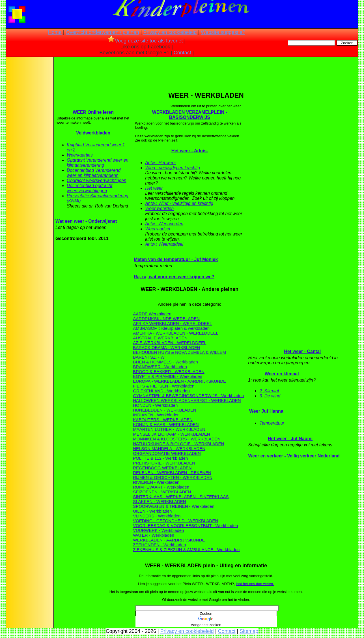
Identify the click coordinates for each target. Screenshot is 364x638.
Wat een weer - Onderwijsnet (86, 221)
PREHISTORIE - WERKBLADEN (164, 463)
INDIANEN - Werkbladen (156, 415)
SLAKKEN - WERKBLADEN (160, 501)
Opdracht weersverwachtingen (97, 180)
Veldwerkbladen (93, 133)
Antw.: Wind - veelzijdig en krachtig (179, 203)
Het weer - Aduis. (190, 151)
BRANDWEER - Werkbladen (160, 367)
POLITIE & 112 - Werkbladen (160, 458)
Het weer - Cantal (302, 351)
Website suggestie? (223, 32)
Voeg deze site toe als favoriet (145, 41)
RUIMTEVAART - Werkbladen (161, 487)
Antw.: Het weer (161, 163)
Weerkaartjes (80, 155)
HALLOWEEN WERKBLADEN (162, 400)
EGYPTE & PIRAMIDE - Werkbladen (168, 376)
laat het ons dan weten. (255, 584)
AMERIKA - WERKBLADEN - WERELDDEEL (176, 333)
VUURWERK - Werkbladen (158, 530)
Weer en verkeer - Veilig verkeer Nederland (294, 456)
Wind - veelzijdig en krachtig (173, 168)
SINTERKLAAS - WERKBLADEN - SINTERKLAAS (181, 497)
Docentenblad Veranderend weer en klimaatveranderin (94, 173)
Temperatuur (272, 423)
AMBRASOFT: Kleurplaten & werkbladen (171, 328)
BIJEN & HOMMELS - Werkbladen (165, 362)
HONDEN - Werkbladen (155, 405)
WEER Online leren (93, 112)
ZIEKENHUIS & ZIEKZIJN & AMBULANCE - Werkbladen (186, 550)
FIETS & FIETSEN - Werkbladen (164, 386)
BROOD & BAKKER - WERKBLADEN (169, 372)
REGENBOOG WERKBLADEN (162, 468)
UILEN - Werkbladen (152, 511)
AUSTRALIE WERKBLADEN (160, 338)
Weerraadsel (158, 229)
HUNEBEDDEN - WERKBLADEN (164, 410)
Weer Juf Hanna (266, 411)
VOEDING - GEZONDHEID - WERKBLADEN (175, 521)
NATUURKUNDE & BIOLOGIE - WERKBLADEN (178, 444)
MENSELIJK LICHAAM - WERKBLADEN (172, 434)
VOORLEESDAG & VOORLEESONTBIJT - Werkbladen (185, 525)
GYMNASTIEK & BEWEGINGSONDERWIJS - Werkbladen (188, 396)
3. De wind (270, 396)
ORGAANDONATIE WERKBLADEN (167, 453)
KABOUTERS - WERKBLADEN (163, 420)
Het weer (154, 188)
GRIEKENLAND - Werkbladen (161, 391)
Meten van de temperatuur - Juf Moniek (176, 259)
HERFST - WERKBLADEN (216, 400)
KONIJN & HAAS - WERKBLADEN (166, 424)
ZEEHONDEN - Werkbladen (159, 545)
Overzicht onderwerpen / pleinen (103, 32)
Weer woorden (159, 208)
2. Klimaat (269, 391)
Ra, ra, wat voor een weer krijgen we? (174, 277)
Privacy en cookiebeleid (170, 32)
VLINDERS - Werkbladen (157, 516)
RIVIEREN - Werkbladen (156, 482)
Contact (182, 53)
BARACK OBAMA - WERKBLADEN (167, 347)
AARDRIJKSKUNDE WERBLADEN (166, 319)
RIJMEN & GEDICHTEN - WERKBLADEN (173, 477)
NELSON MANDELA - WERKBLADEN (169, 448)
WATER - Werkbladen (154, 535)
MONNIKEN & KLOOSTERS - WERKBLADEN (177, 439)
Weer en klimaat (282, 374)
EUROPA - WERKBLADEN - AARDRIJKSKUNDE (179, 381)
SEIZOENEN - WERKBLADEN (162, 492)
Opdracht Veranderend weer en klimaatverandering (98, 163)
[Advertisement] (29, 147)
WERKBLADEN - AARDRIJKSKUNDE (169, 540)
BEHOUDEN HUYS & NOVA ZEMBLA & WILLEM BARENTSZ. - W (179, 355)
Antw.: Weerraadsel (164, 244)
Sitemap (249, 631)
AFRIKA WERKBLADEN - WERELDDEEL (172, 323)
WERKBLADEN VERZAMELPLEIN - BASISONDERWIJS (190, 115)
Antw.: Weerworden (164, 224)
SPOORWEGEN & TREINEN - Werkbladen (174, 506)
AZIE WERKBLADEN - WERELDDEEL (170, 343)
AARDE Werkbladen (152, 314)
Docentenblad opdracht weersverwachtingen (90, 188)
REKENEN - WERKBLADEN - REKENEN (172, 473)
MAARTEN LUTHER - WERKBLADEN (169, 429)
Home (55, 32)
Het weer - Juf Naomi (290, 439)
